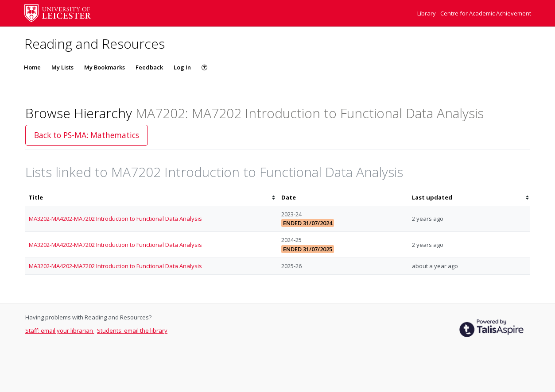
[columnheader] (151, 198)
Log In (182, 67)
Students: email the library (132, 331)
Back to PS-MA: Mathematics (87, 135)
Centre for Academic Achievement (486, 13)
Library (427, 13)
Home (32, 67)
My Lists (62, 67)
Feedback (149, 67)
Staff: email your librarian (60, 331)
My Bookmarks (105, 67)
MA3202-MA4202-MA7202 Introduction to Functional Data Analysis (115, 219)
